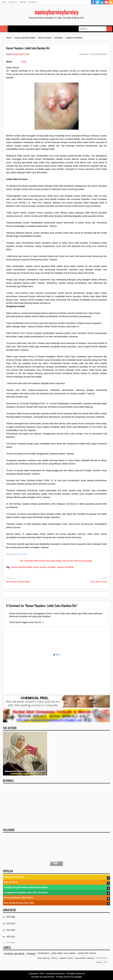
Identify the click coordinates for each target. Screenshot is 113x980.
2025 (9, 923)
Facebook (93, 2)
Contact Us (13, 2)
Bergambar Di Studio (14, 877)
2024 (9, 930)
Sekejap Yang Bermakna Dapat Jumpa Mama (26, 887)
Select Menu (4, 29)
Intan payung (43, 958)
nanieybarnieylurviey (56, 12)
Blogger (78, 977)
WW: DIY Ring (11, 882)
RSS (111, 2)
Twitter (98, 2)
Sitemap (23, 2)
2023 (9, 937)
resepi (31, 954)
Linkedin (102, 2)
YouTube (106, 2)
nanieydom (43, 953)
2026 (9, 917)
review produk (14, 954)
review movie (102, 958)
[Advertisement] (56, 805)
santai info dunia (87, 953)
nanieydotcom (21, 54)
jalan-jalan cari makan (63, 953)
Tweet (23, 62)
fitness (54, 958)
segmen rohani (66, 958)
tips (105, 962)
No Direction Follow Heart (18, 582)
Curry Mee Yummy (98, 582)
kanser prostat (40, 567)
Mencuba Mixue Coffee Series (19, 898)
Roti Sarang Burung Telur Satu (19, 903)
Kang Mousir (48, 977)
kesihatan (52, 567)
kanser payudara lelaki (22, 567)
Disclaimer (33, 2)
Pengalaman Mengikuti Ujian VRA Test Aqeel (26, 892)
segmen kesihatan (66, 567)
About (3, 2)
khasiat (99, 962)
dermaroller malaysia (85, 958)
